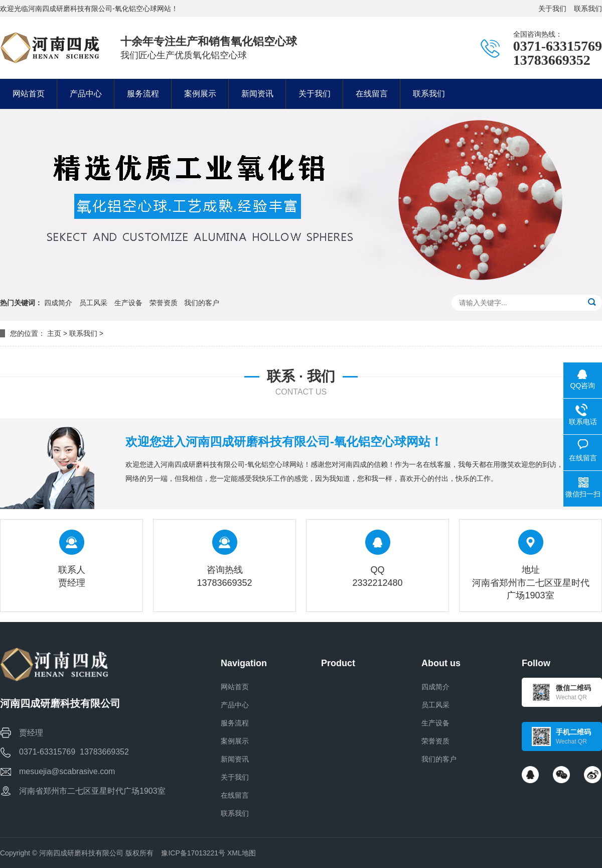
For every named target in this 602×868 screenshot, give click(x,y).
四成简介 (58, 303)
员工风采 (93, 303)
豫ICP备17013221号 (193, 853)
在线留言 (235, 795)
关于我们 (552, 9)
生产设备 (128, 303)
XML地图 (242, 853)
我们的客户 (202, 303)
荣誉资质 (164, 303)
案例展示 (235, 741)
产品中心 (235, 705)
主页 (54, 333)
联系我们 (588, 9)
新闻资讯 (235, 759)
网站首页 (235, 687)
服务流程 (235, 723)
